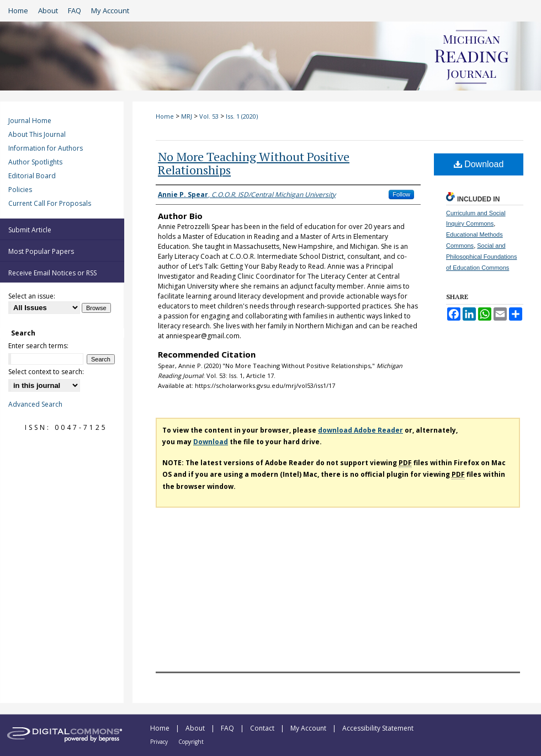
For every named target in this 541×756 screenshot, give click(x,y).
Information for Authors (46, 148)
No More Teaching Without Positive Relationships (254, 163)
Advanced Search (35, 404)
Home (165, 116)
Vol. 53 (209, 116)
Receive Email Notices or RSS (52, 273)
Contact (263, 728)
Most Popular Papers (41, 251)
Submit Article (30, 230)
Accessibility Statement (378, 728)
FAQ (228, 728)
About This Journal (37, 134)
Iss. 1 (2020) (242, 116)
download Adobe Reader (360, 430)
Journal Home (30, 121)
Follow (401, 194)
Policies (20, 190)
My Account (309, 728)
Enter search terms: (38, 346)
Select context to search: (46, 372)
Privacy (160, 742)
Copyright (191, 742)
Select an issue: (32, 296)
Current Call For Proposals (50, 203)
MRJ (187, 116)
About (196, 728)
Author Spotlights (35, 162)
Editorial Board (32, 176)
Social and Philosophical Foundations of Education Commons (481, 257)
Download (479, 164)
